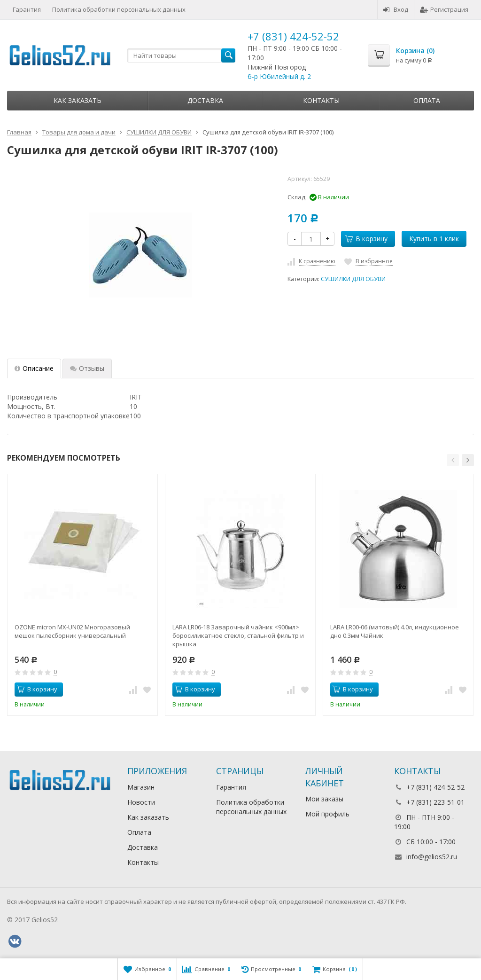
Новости (141, 802)
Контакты (321, 100)
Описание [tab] (34, 368)
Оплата (427, 100)
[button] (453, 460)
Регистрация (444, 9)
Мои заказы (324, 799)
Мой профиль (327, 814)
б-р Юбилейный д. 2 (279, 76)
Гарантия (27, 9)
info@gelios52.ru (432, 857)
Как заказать (78, 100)
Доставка (205, 100)
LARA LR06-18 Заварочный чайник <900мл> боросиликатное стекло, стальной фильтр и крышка (238, 635)
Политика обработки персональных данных (119, 9)
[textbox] (181, 55)
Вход (396, 9)
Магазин (141, 787)
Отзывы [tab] (87, 368)
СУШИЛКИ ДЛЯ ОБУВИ (353, 279)
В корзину (366, 239)
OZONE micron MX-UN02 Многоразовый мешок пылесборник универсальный (72, 631)
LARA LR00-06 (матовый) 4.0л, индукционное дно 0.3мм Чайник (395, 631)
